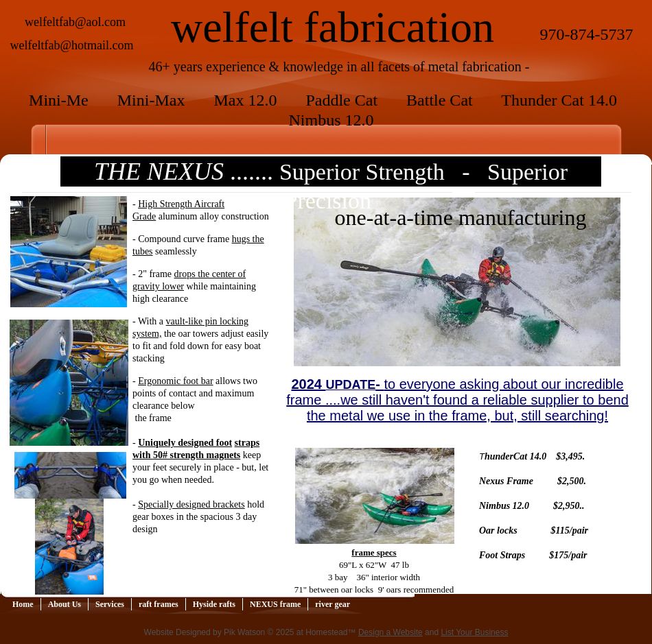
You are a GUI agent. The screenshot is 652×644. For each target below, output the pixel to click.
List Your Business (474, 632)
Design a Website (391, 632)
